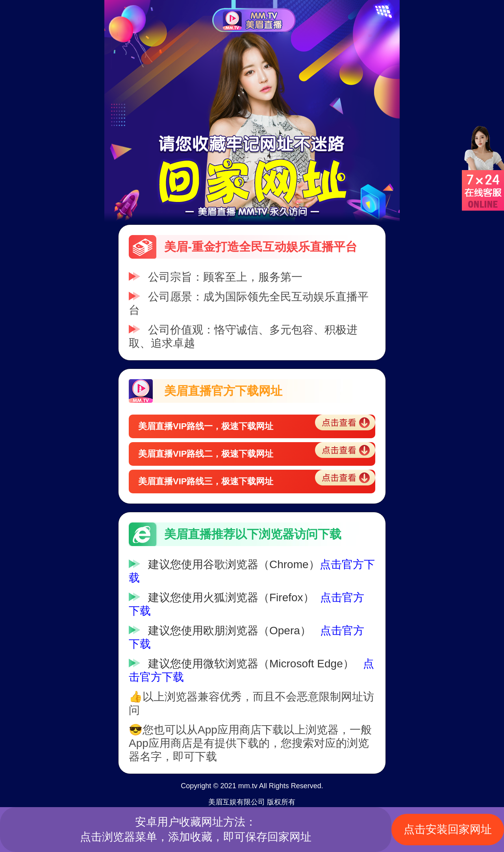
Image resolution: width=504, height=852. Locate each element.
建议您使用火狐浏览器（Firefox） (231, 597)
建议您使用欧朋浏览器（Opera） (230, 631)
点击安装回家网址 (448, 829)
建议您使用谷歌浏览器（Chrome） (234, 564)
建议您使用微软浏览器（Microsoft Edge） (251, 664)
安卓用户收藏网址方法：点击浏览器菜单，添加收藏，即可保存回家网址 (196, 829)
